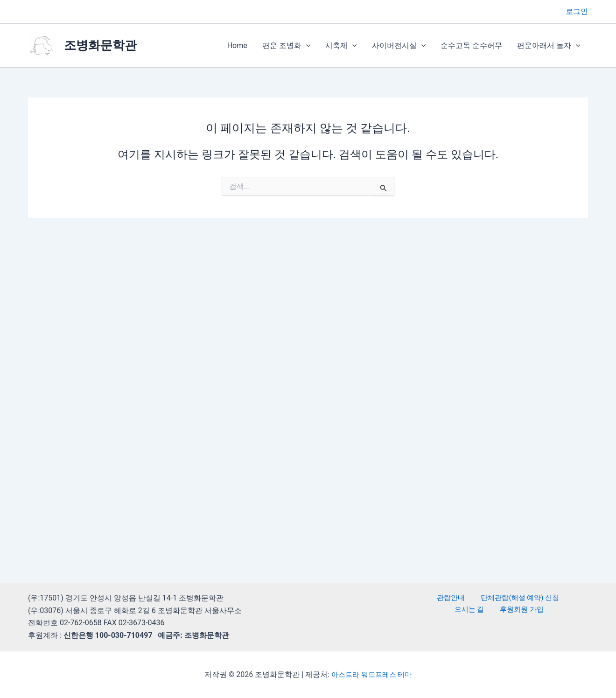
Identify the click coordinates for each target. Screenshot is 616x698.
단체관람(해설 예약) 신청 (496, 598)
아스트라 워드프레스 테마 (371, 674)
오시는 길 (561, 598)
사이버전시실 (399, 46)
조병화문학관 (100, 45)
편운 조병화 (287, 46)
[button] (306, 46)
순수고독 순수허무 (471, 45)
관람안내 (432, 598)
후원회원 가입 (500, 611)
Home (237, 45)
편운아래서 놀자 (549, 46)
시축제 (341, 46)
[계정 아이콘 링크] (577, 12)
